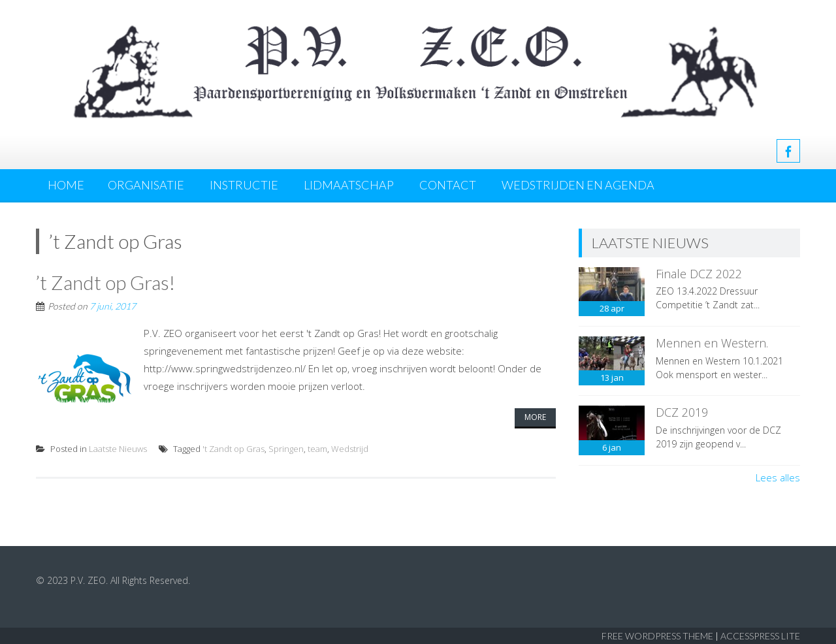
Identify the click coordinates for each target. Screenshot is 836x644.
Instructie (244, 185)
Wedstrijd (350, 449)
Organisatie (146, 185)
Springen (286, 449)
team (317, 449)
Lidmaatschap (349, 185)
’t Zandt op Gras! (105, 282)
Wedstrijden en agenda (578, 185)
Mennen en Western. (712, 343)
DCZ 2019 (682, 412)
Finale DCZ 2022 (699, 274)
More (535, 417)
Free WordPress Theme (657, 636)
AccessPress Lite (760, 636)
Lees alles (778, 477)
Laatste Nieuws (118, 449)
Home (66, 185)
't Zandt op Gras (233, 449)
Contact (448, 185)
